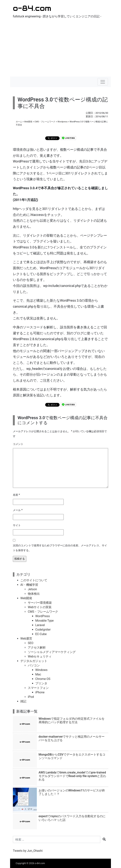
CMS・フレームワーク (45, 122)
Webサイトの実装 (40, 607)
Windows (41, 670)
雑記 (23, 701)
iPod (31, 697)
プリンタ (41, 683)
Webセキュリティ (40, 656)
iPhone (40, 692)
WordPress (43, 616)
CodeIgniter (43, 630)
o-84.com (32, 8)
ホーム (19, 122)
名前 (16, 495)
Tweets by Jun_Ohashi (28, 851)
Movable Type (44, 621)
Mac (38, 674)
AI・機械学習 (29, 585)
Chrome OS (43, 679)
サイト (17, 525)
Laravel (40, 625)
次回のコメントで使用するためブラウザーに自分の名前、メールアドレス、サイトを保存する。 (60, 548)
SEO (31, 643)
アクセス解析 (37, 647)
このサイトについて (34, 580)
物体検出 (34, 594)
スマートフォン (38, 688)
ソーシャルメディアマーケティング (52, 652)
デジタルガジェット (34, 661)
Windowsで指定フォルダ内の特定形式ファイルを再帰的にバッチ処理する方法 (72, 720)
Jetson (32, 589)
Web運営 (26, 639)
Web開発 (28, 122)
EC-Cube (41, 634)
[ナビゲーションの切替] (103, 82)
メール (18, 510)
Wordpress (63, 122)
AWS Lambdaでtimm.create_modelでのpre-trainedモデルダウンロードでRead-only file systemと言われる (72, 776)
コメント (18, 444)
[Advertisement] (60, 49)
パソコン (34, 665)
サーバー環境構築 (40, 603)
